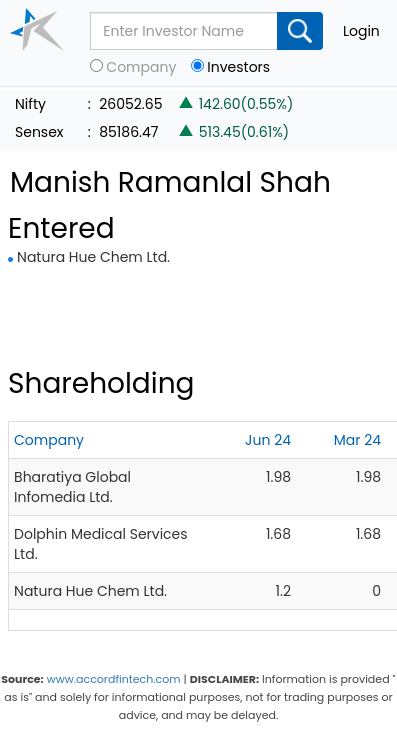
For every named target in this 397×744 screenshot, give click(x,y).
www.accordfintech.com (114, 679)
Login (361, 31)
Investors (238, 67)
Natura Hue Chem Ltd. (93, 257)
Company (141, 67)
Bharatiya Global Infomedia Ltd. (72, 487)
